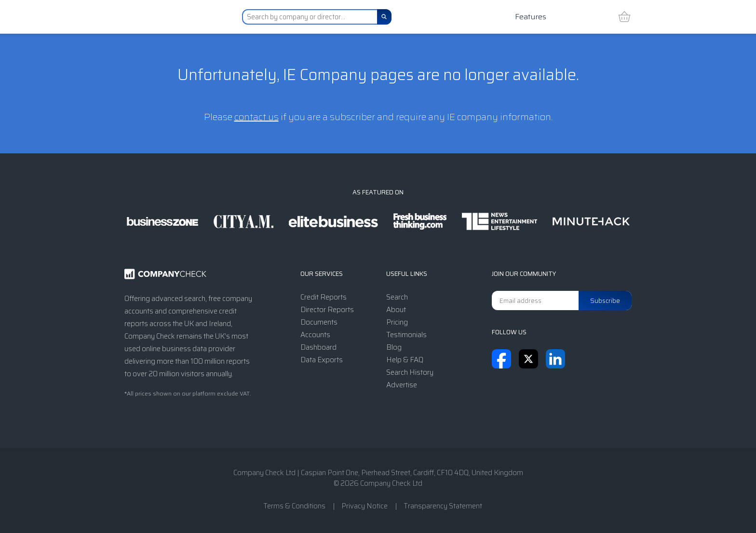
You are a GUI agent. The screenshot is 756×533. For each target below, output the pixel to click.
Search (397, 297)
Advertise (402, 385)
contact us (256, 117)
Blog (394, 347)
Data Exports (322, 360)
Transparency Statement (443, 506)
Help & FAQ (405, 360)
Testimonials (406, 335)
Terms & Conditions (294, 506)
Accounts (315, 335)
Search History (410, 372)
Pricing (397, 322)
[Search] (384, 17)
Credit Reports (324, 297)
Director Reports (327, 310)
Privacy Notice (364, 506)
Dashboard (318, 347)
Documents (319, 322)
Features (531, 17)
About (396, 310)
